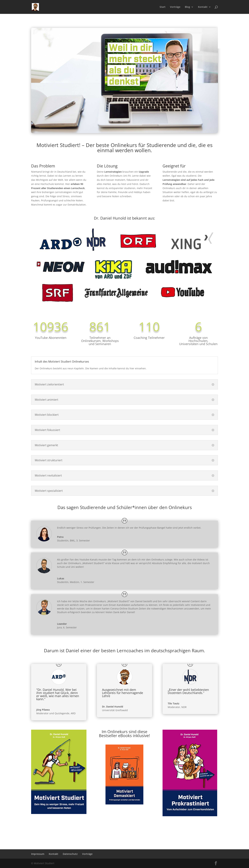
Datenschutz (70, 854)
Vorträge (175, 7)
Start (163, 7)
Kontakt (203, 7)
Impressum (38, 854)
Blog (187, 7)
